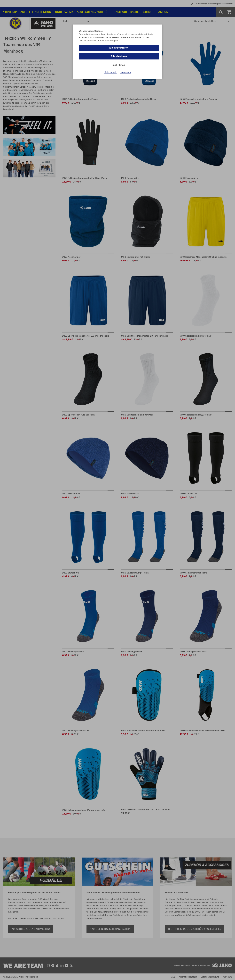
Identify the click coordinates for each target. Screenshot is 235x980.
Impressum (125, 72)
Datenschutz (111, 72)
